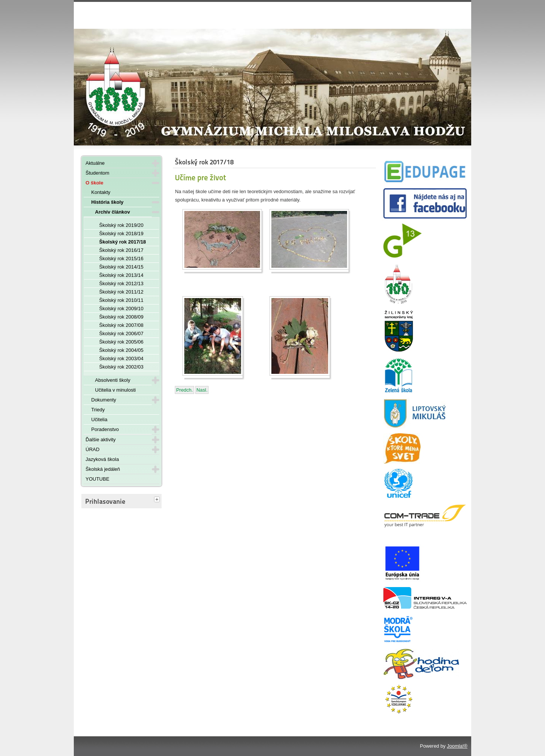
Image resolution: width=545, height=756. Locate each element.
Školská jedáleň (103, 469)
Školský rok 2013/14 (121, 275)
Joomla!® (457, 746)
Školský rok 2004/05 (121, 350)
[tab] (158, 500)
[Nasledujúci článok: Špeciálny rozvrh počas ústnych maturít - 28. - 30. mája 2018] (202, 390)
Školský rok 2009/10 (121, 308)
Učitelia (99, 419)
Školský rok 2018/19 (121, 234)
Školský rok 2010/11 (121, 300)
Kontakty (101, 192)
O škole (94, 183)
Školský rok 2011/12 (121, 292)
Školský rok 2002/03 (121, 367)
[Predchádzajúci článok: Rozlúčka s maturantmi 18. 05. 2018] (184, 390)
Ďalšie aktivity (100, 440)
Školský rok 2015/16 (121, 259)
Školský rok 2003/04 (121, 358)
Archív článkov (113, 212)
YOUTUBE (97, 479)
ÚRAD (93, 449)
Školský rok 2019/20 (121, 225)
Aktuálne (95, 163)
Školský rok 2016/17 (121, 250)
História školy (107, 202)
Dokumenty (104, 400)
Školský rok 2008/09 (121, 317)
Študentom (97, 173)
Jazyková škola (102, 459)
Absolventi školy (113, 380)
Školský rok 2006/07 (121, 333)
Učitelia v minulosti (115, 390)
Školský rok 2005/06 (121, 342)
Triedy (98, 410)
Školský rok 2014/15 (121, 267)
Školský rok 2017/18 (123, 242)
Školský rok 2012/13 (121, 283)
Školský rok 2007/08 (121, 325)
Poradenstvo (105, 429)
